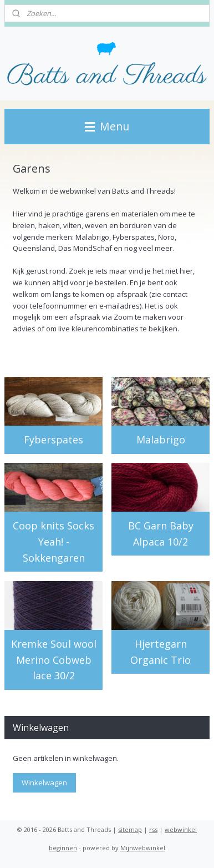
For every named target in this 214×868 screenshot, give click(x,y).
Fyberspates (53, 440)
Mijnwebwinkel (143, 848)
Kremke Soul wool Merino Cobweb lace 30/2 (54, 660)
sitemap (130, 829)
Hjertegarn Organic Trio (160, 652)
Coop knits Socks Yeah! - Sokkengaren (53, 542)
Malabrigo (161, 440)
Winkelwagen (44, 783)
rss (153, 829)
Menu (107, 126)
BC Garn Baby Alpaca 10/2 (161, 534)
